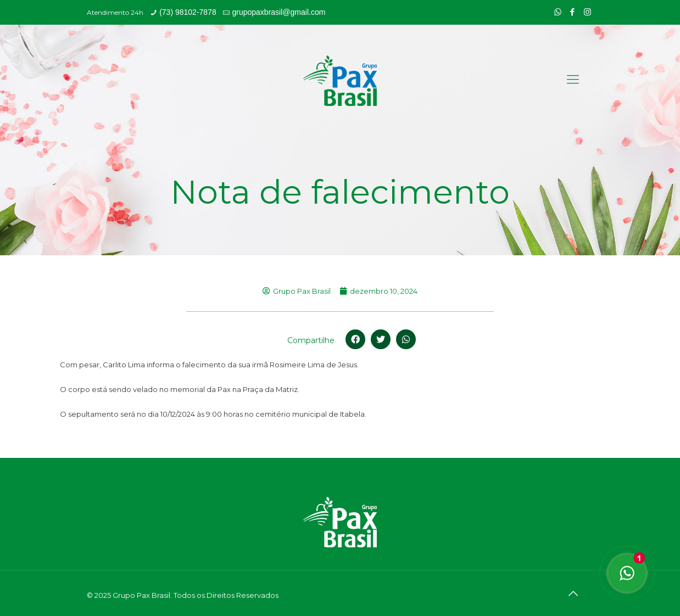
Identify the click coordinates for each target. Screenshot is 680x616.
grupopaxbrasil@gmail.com (278, 12)
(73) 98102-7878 (188, 12)
